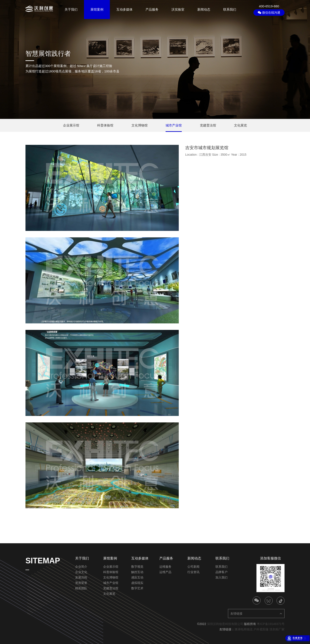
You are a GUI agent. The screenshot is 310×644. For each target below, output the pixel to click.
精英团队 (81, 588)
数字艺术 (137, 588)
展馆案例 (97, 9)
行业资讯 (193, 572)
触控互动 (137, 572)
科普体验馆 (111, 572)
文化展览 (109, 594)
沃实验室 (178, 9)
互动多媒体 (124, 9)
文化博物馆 (111, 577)
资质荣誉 (81, 583)
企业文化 (81, 572)
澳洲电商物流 (244, 629)
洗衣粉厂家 (277, 629)
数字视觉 (137, 567)
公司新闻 (193, 567)
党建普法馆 (111, 588)
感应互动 (137, 577)
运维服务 (165, 567)
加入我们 (221, 577)
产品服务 (152, 9)
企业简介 (81, 567)
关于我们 (71, 9)
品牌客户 (221, 572)
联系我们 (230, 9)
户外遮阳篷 (261, 629)
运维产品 (165, 572)
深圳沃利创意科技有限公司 (225, 624)
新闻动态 (204, 9)
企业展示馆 (111, 567)
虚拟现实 (137, 583)
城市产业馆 (111, 583)
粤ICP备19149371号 (271, 624)
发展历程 (81, 577)
